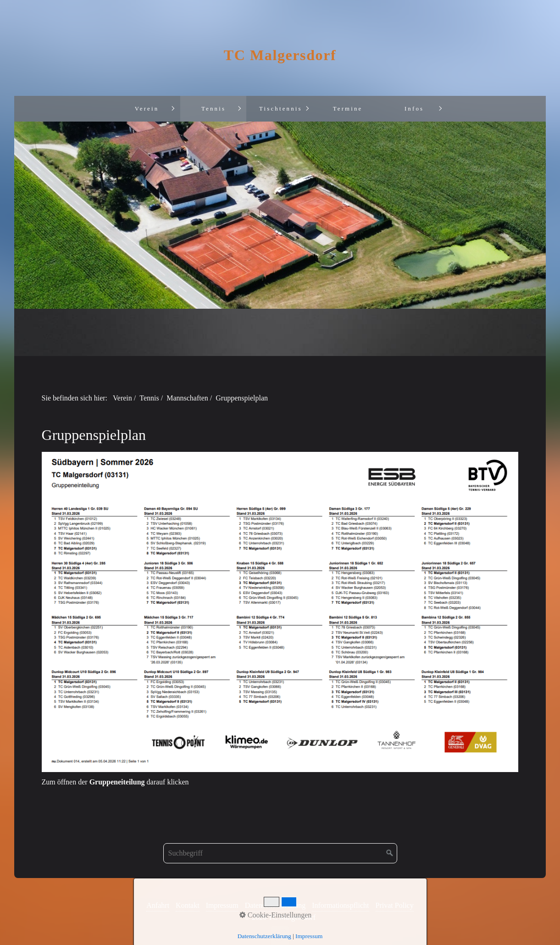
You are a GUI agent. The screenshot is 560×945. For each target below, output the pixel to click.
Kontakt (188, 905)
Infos (414, 109)
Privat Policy (395, 905)
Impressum (222, 905)
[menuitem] (147, 109)
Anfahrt (158, 905)
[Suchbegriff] (280, 853)
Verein (147, 109)
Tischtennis (281, 109)
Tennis (213, 109)
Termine (348, 109)
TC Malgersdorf (280, 55)
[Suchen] (390, 853)
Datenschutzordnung (275, 905)
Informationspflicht (340, 905)
